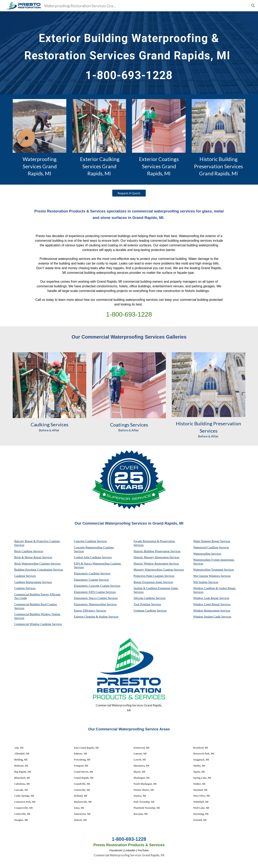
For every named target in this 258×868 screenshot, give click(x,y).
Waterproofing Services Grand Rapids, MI (40, 166)
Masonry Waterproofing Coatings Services (159, 570)
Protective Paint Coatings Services (154, 576)
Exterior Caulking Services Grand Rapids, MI (100, 166)
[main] (129, 53)
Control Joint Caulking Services (93, 557)
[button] (253, 6)
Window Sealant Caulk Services (212, 617)
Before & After (49, 430)
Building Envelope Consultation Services (39, 570)
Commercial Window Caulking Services (38, 624)
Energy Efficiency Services (90, 611)
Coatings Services (25, 588)
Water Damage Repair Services (212, 541)
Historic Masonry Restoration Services (157, 557)
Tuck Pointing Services (147, 604)
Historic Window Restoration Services (156, 564)
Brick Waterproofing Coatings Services (37, 564)
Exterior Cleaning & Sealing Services (96, 617)
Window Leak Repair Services (211, 598)
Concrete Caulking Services (91, 541)
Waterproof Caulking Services (211, 547)
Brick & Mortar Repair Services (33, 557)
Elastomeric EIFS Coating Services (95, 592)
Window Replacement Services (212, 611)
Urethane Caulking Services (150, 611)
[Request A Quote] (129, 193)
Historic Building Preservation (209, 423)
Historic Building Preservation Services (157, 551)
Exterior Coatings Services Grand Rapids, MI (159, 166)
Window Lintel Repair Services (212, 604)
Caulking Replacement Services (33, 582)
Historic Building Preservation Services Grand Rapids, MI (219, 166)
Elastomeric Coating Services (91, 580)
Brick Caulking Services (29, 551)
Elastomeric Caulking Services (92, 573)
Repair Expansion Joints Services (153, 582)
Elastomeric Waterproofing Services (95, 604)
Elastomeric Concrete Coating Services (97, 586)
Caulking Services (25, 576)
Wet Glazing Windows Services (212, 576)
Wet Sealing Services (206, 582)
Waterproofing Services (207, 554)
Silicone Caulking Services (150, 598)
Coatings (120, 425)
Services (59, 424)
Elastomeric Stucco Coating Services (96, 598)
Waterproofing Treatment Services (214, 570)
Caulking (40, 424)
